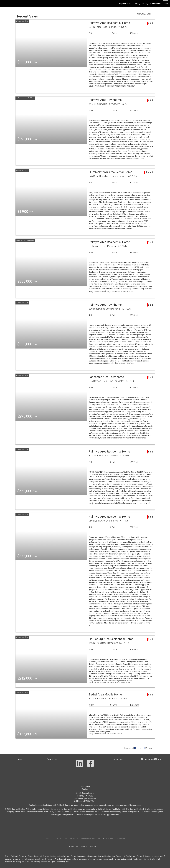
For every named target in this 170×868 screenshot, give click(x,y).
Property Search (125, 4)
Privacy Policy (68, 838)
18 (146, 748)
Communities (156, 4)
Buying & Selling (141, 4)
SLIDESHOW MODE (144, 14)
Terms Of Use (51, 838)
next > (151, 748)
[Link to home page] (3, 4)
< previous (129, 748)
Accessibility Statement (90, 838)
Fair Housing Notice (115, 838)
